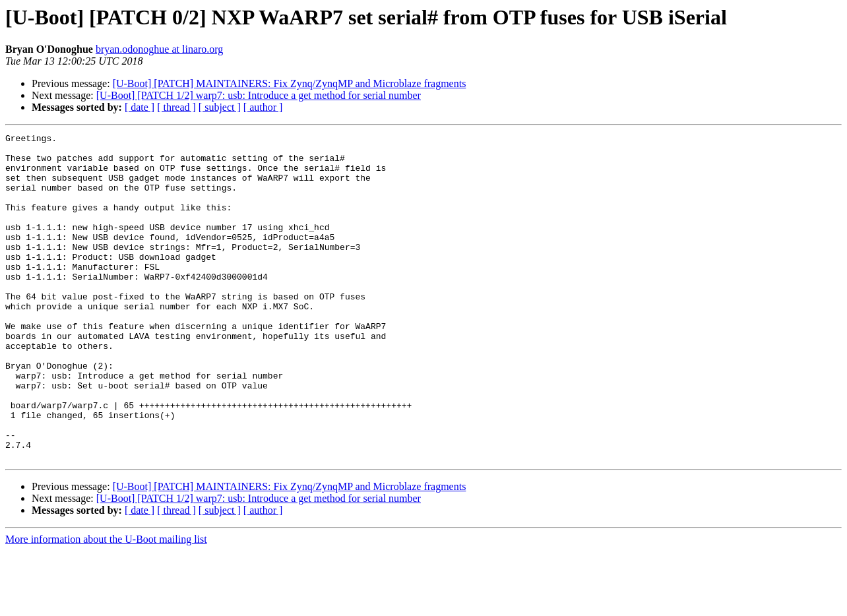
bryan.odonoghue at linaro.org (159, 49)
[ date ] (140, 107)
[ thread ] (176, 107)
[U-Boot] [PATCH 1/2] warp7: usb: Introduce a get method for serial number (259, 95)
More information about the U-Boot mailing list (106, 604)
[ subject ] (220, 107)
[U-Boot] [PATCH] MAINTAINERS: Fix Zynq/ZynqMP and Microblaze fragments (290, 83)
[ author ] (263, 107)
